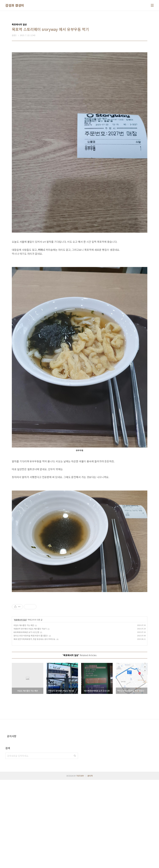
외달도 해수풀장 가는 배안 (24, 669)
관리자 (90, 864)
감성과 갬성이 (15, 5)
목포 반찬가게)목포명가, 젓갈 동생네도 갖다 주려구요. (35, 683)
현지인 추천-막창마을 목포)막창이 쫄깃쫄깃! (31, 680)
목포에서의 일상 (20, 664)
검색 (75, 844)
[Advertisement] (80, 618)
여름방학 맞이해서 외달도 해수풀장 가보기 (30, 673)
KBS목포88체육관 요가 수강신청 (26, 676)
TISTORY (80, 864)
